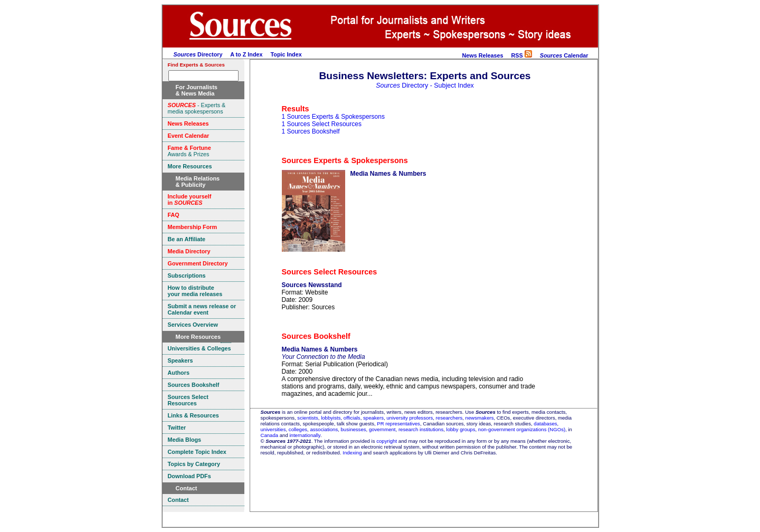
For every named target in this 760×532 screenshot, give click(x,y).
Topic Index (286, 54)
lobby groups (461, 429)
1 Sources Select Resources (322, 124)
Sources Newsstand (312, 285)
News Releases (482, 55)
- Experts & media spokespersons (197, 108)
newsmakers (480, 418)
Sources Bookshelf (316, 336)
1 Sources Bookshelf (311, 131)
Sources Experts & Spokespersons (345, 160)
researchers (449, 418)
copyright (387, 441)
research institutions (421, 429)
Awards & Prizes (189, 151)
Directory (198, 54)
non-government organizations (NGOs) (522, 429)
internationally (305, 435)
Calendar (564, 55)
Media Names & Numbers (388, 174)
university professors (410, 418)
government (382, 429)
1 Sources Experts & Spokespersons (333, 117)
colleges (298, 429)
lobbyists (331, 418)
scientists (307, 418)
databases (545, 424)
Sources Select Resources (330, 272)
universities (273, 429)
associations (324, 429)
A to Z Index (246, 54)
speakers (373, 418)
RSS (521, 55)
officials (352, 418)
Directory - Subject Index (425, 85)
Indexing (352, 453)
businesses (354, 429)
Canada (270, 435)
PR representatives (398, 424)
